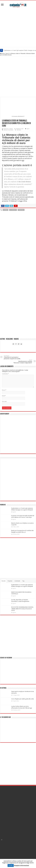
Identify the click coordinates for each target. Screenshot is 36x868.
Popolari (10, 581)
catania (6, 210)
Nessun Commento (9, 130)
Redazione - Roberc (8, 129)
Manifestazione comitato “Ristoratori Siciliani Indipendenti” (23, 361)
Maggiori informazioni (21, 865)
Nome (4, 390)
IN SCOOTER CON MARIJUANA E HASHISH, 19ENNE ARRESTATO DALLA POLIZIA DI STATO (22, 609)
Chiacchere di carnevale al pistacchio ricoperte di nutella (13, 357)
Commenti (17, 581)
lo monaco (13, 210)
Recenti (4, 581)
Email (4, 396)
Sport (7, 53)
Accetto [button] (11, 865)
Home (2, 53)
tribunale (21, 210)
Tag (23, 581)
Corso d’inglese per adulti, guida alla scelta (23, 699)
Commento (5, 374)
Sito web (4, 401)
